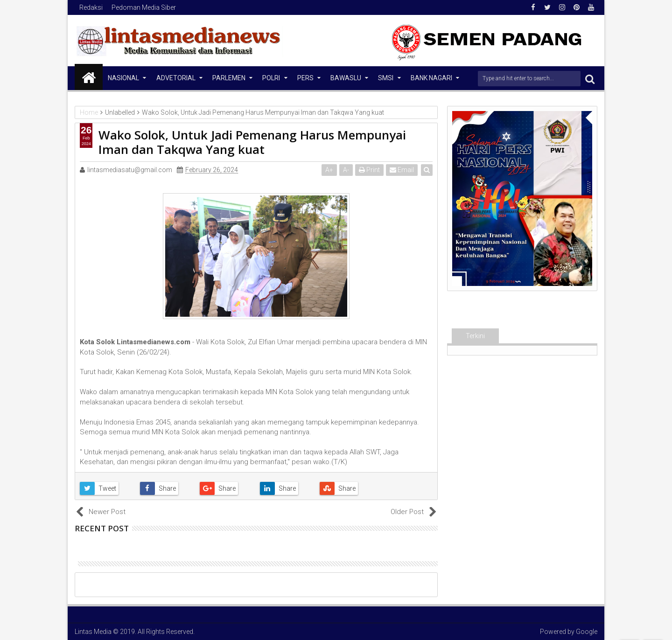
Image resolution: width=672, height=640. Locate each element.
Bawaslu (346, 78)
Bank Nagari (431, 78)
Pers (305, 78)
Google (587, 632)
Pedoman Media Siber (144, 7)
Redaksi (91, 7)
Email (402, 170)
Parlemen (229, 78)
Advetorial (176, 78)
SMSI (386, 78)
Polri (271, 78)
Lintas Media (93, 632)
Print (369, 170)
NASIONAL (123, 78)
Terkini (475, 336)
